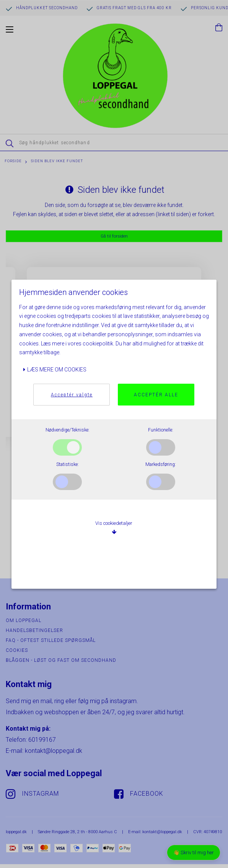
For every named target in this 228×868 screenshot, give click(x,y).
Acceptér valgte (72, 395)
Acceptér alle (156, 395)
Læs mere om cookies (55, 370)
